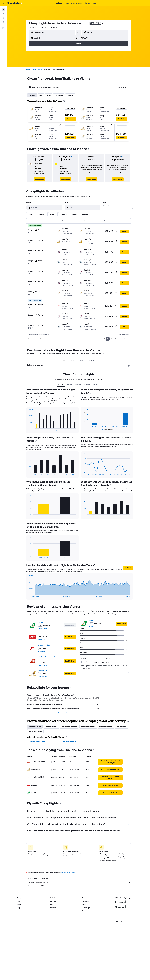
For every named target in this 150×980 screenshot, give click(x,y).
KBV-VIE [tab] (92, 360)
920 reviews (42, 651)
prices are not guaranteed (68, 873)
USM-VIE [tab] (83, 360)
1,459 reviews (43, 628)
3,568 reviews (43, 640)
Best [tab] (41, 95)
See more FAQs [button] (63, 713)
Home (28, 69)
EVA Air (40, 622)
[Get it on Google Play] (120, 902)
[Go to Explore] (3, 22)
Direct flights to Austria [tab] (69, 727)
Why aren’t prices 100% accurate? (80, 886)
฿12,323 (95, 23)
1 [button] (108, 339)
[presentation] (103, 23)
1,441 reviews (42, 677)
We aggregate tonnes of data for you (80, 882)
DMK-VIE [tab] (74, 360)
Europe (34, 69)
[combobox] (33, 27)
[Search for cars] (3, 18)
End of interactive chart (28, 429)
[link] (39, 179)
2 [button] (112, 339)
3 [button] (116, 339)
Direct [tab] (49, 95)
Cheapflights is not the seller (80, 879)
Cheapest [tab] (32, 95)
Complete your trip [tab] (51, 727)
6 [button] (125, 339)
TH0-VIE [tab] (61, 384)
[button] (3, 3)
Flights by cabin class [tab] (88, 727)
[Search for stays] (3, 14)
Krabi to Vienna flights (69, 742)
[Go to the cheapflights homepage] (15, 3)
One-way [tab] (70, 95)
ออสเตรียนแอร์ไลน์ (44, 645)
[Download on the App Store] (120, 907)
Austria (40, 69)
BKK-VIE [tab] (65, 360)
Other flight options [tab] (106, 727)
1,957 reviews (43, 665)
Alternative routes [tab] (35, 727)
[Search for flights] (3, 9)
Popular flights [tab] (121, 727)
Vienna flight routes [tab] (35, 731)
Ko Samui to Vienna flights (36, 742)
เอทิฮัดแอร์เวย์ (42, 671)
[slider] (131, 208)
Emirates (41, 634)
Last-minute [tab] (59, 95)
